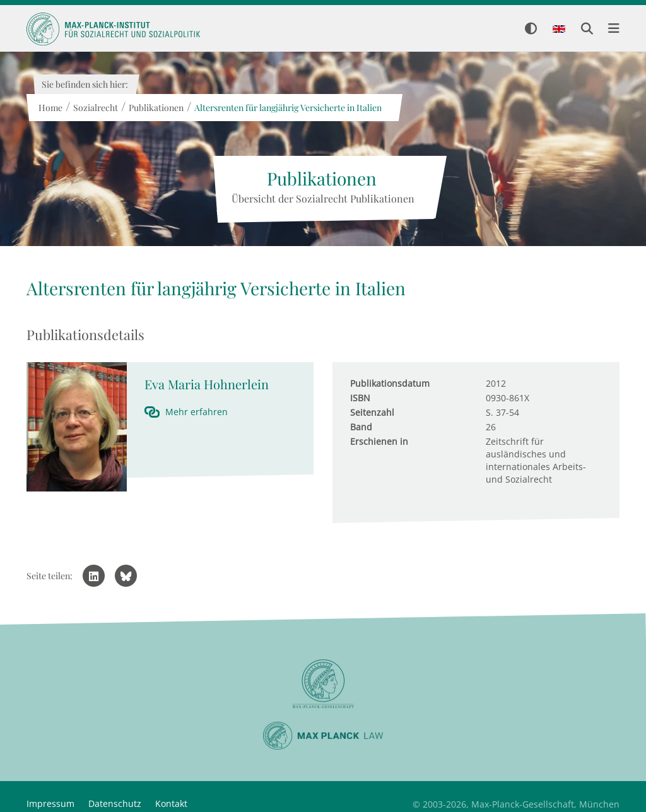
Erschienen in (379, 441)
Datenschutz (115, 803)
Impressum (50, 803)
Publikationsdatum (390, 383)
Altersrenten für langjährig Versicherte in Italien (287, 108)
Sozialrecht (95, 108)
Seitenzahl (372, 412)
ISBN (360, 398)
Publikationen (156, 108)
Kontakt (171, 803)
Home (50, 108)
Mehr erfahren (197, 412)
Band (361, 427)
